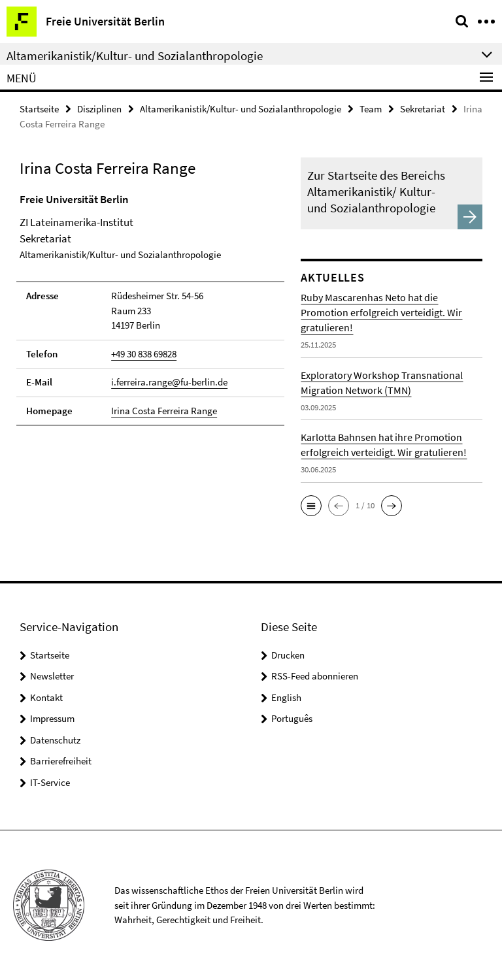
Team (371, 109)
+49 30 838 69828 (144, 354)
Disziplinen (99, 109)
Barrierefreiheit (61, 761)
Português (292, 718)
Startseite (39, 109)
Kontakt (46, 697)
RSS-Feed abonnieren (315, 676)
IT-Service (50, 782)
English (286, 697)
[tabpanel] (150, 309)
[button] (311, 506)
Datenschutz (55, 740)
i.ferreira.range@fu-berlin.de (169, 382)
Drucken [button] (288, 655)
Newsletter (52, 676)
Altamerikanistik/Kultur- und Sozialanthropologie (241, 109)
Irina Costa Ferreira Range (164, 411)
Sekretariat (423, 109)
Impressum (52, 718)
